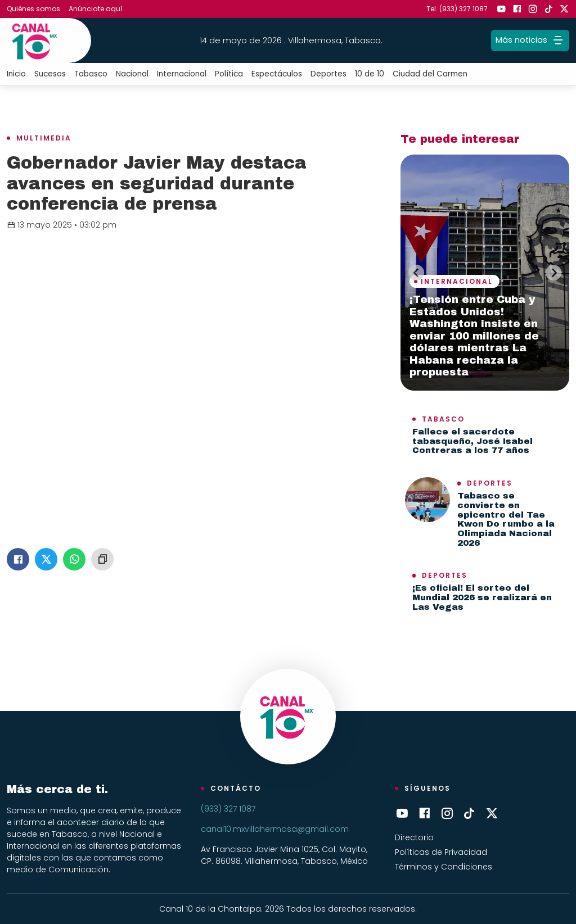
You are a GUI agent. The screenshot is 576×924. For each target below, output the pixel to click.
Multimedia (44, 138)
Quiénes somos (33, 9)
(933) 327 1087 (228, 809)
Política (229, 74)
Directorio (414, 837)
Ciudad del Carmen (430, 74)
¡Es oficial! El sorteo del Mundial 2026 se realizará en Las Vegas (482, 597)
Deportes (328, 74)
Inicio (16, 74)
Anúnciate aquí (96, 9)
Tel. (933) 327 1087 (457, 9)
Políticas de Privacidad (441, 852)
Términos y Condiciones (444, 867)
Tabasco (91, 74)
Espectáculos (277, 74)
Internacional (182, 74)
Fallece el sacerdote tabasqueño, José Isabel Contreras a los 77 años (472, 441)
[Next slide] (553, 273)
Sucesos (50, 74)
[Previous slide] (416, 273)
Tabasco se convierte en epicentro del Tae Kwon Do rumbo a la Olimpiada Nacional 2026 (506, 519)
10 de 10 (370, 74)
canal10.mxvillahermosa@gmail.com (275, 829)
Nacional (132, 74)
